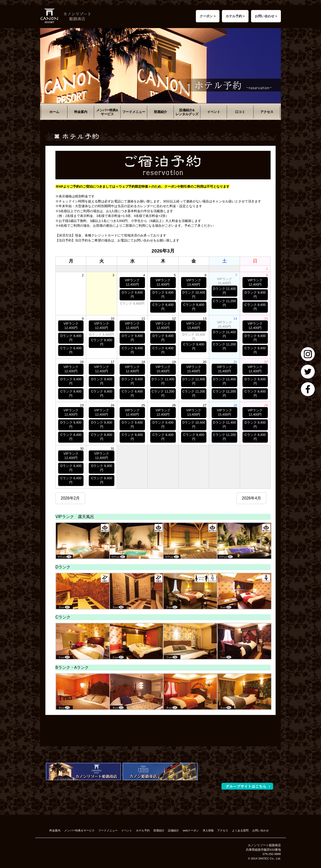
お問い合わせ (261, 830)
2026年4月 (251, 498)
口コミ (240, 112)
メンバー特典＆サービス (79, 830)
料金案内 (81, 112)
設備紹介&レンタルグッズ (187, 112)
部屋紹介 (160, 112)
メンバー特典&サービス (107, 112)
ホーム (54, 112)
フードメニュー (134, 112)
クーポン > (208, 16)
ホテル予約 (143, 830)
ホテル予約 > (235, 16)
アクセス (267, 112)
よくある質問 (240, 830)
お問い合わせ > (266, 16)
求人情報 (208, 830)
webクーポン (191, 830)
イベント (214, 112)
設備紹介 (174, 830)
